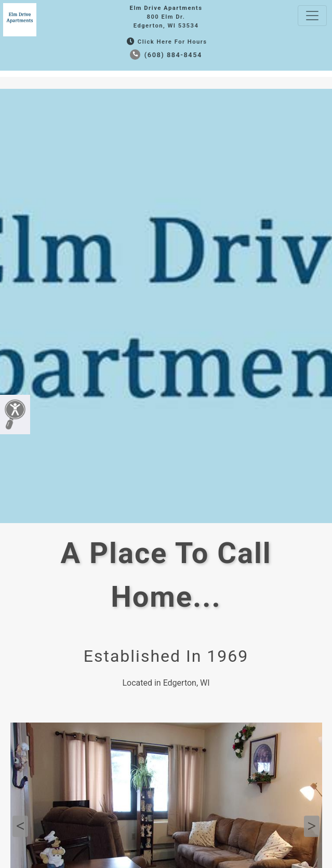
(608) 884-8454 (166, 55)
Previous (20, 826)
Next (312, 826)
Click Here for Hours (166, 42)
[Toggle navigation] (312, 16)
